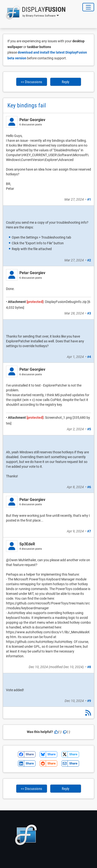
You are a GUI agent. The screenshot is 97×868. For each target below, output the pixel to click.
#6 (89, 487)
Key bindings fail (27, 105)
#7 (89, 531)
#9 (89, 701)
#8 (89, 667)
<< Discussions (31, 82)
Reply (66, 82)
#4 (89, 357)
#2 (89, 260)
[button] (34, 13)
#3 (89, 313)
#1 (89, 199)
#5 (89, 429)
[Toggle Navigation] (88, 7)
